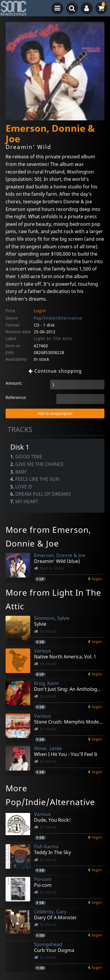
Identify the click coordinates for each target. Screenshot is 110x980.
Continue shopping (55, 371)
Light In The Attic (53, 338)
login (97, 579)
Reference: (16, 397)
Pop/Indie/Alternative (58, 318)
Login (40, 311)
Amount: (14, 383)
